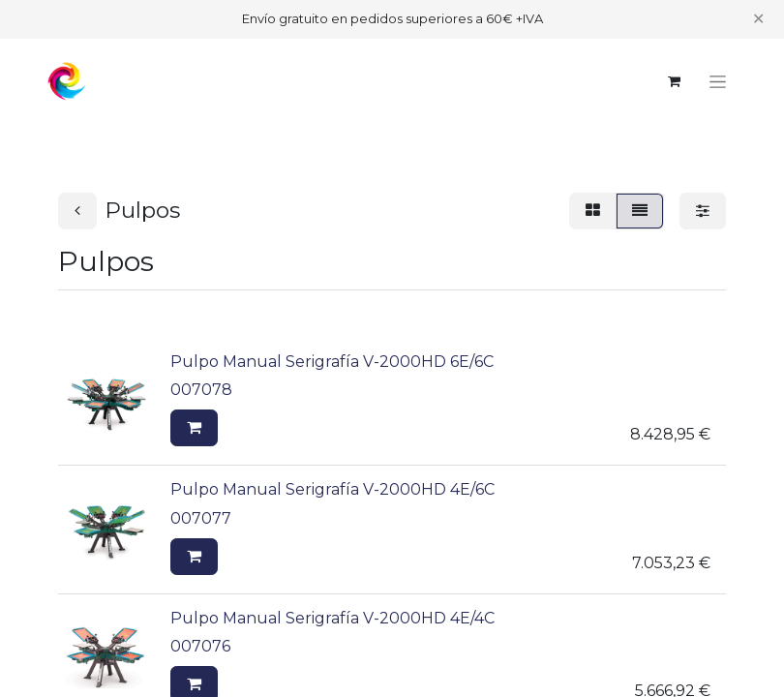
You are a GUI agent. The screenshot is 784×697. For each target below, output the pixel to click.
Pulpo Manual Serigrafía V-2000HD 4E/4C (332, 618)
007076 (200, 646)
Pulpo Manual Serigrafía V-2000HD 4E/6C (332, 489)
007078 (201, 390)
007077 (201, 518)
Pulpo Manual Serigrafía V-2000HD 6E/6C (332, 362)
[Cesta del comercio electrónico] (674, 81)
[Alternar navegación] (718, 81)
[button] (194, 428)
